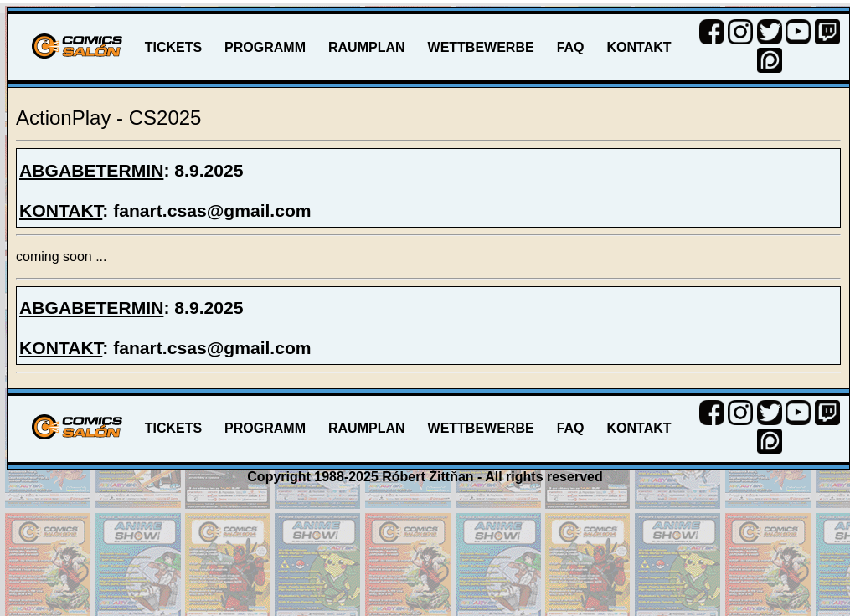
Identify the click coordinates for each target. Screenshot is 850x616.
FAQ (571, 47)
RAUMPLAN (367, 47)
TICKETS (173, 47)
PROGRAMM (265, 47)
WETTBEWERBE (481, 47)
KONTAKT (639, 47)
